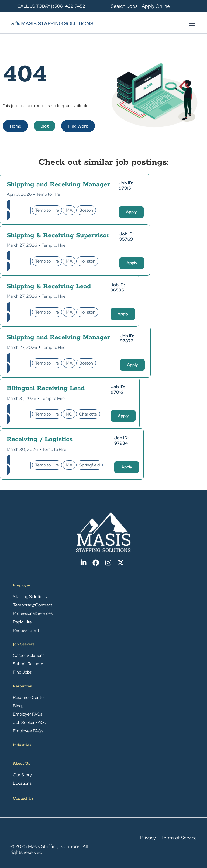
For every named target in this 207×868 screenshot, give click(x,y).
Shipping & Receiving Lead (49, 287)
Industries (22, 745)
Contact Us (23, 798)
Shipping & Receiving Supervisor (58, 236)
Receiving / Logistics (40, 439)
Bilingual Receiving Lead (46, 388)
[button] (192, 23)
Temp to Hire (48, 194)
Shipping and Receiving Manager (58, 185)
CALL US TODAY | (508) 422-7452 (51, 6)
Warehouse (18, 210)
